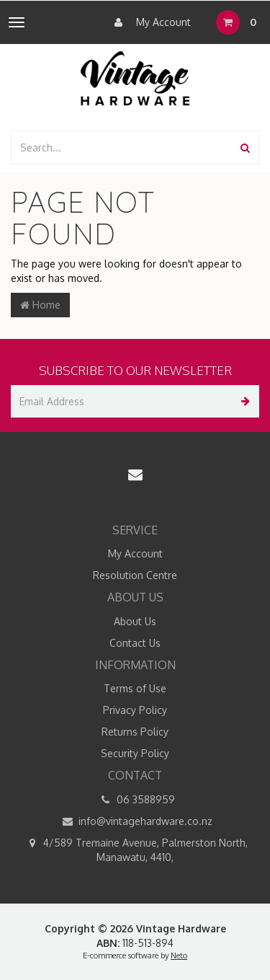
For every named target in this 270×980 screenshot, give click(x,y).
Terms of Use (135, 688)
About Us (135, 621)
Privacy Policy (135, 710)
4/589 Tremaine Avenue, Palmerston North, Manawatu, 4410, (135, 849)
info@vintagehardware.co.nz (135, 821)
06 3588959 (135, 800)
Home (40, 305)
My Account (149, 22)
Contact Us (135, 643)
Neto (179, 955)
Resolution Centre (135, 575)
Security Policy (135, 753)
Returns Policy (135, 732)
